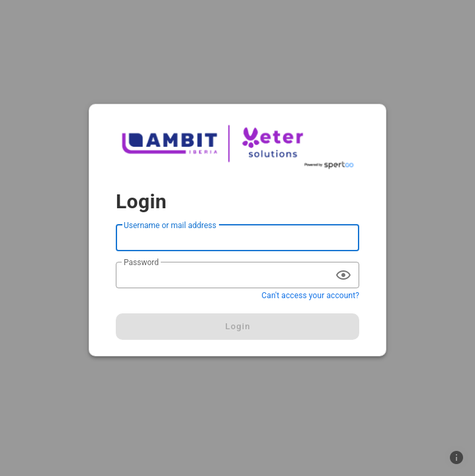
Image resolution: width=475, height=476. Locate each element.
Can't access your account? (310, 296)
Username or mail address (170, 225)
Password (141, 262)
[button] (456, 457)
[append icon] (343, 275)
